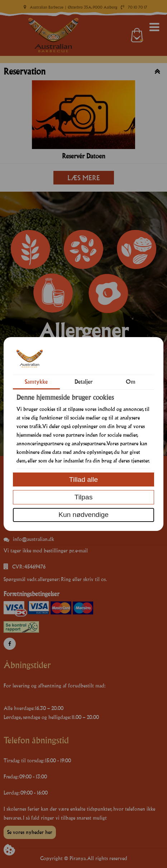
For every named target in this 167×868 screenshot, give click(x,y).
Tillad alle (83, 479)
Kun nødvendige (83, 515)
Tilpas (83, 497)
